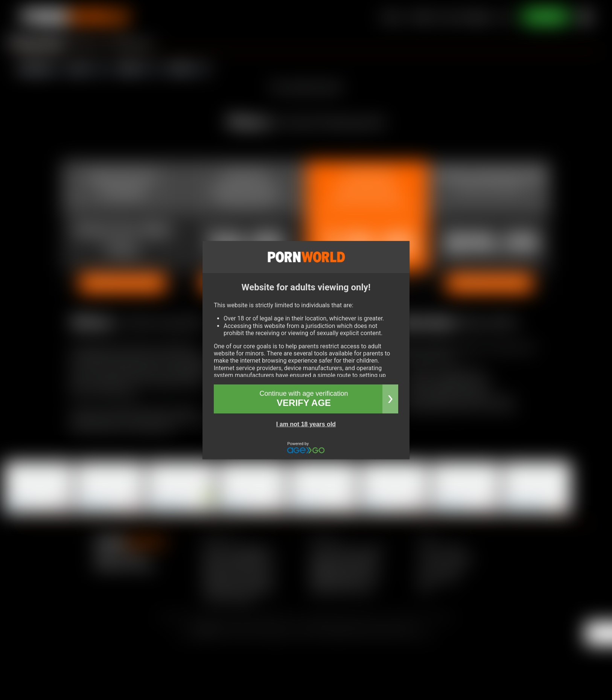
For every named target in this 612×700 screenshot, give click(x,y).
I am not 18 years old (306, 424)
